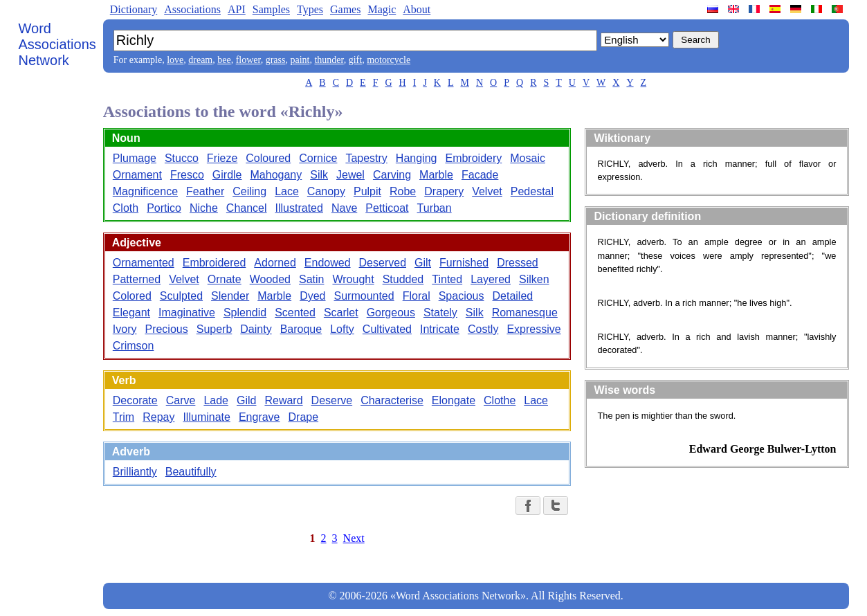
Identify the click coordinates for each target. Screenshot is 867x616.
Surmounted (364, 296)
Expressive (533, 329)
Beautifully (191, 472)
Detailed (513, 296)
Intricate (440, 329)
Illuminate (206, 417)
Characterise (392, 400)
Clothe (500, 400)
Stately (440, 312)
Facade (480, 175)
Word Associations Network (57, 44)
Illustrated (299, 208)
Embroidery (473, 158)
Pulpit (367, 191)
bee (224, 60)
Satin (311, 279)
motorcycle (389, 60)
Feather (205, 191)
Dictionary (134, 9)
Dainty (256, 329)
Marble (436, 175)
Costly (483, 329)
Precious (166, 329)
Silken (534, 279)
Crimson (134, 346)
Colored (132, 296)
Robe (403, 191)
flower (248, 60)
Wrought (353, 279)
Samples (271, 9)
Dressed (518, 263)
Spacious (462, 296)
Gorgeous (391, 312)
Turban (435, 208)
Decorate (135, 400)
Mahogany (276, 175)
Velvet (487, 191)
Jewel (350, 175)
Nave (344, 208)
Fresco (187, 175)
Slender (230, 296)
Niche (204, 208)
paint (300, 60)
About (417, 9)
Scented (295, 312)
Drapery (444, 191)
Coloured (268, 158)
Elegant (131, 312)
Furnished (464, 263)
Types (310, 9)
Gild (246, 400)
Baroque (301, 329)
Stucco (182, 158)
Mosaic (528, 158)
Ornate (225, 279)
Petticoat (387, 208)
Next (354, 538)
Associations (192, 9)
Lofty (342, 329)
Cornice (318, 158)
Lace (287, 191)
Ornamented (144, 263)
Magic (382, 9)
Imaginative (187, 312)
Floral (417, 296)
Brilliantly (135, 472)
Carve (181, 400)
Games (345, 9)
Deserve (332, 400)
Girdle (227, 175)
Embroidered (215, 263)
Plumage (135, 158)
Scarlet (341, 312)
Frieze (222, 158)
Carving (392, 175)
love (175, 60)
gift (355, 60)
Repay (158, 417)
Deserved (383, 263)
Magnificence (145, 191)
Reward (283, 400)
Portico (164, 208)
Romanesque (525, 312)
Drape (304, 417)
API (237, 9)
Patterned (137, 279)
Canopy (326, 191)
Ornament (137, 175)
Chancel (247, 208)
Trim (124, 417)
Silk (319, 175)
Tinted (447, 279)
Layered (491, 279)
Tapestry (366, 158)
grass (276, 60)
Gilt (423, 263)
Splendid (245, 312)
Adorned (275, 263)
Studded (403, 279)
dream (200, 60)
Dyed (312, 296)
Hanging (417, 158)
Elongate (454, 400)
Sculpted (181, 296)
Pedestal (532, 191)
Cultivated (387, 329)
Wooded (270, 279)
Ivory (125, 329)
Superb (215, 329)
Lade (216, 400)
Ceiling (249, 191)
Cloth (126, 208)
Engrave (259, 417)
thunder (329, 60)
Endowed (328, 263)
